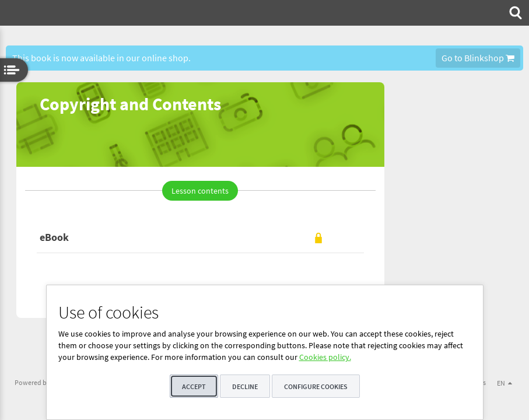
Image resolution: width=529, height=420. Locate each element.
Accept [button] (194, 386)
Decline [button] (245, 386)
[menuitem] (514, 13)
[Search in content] (514, 13)
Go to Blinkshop (478, 58)
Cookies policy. (325, 357)
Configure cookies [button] (316, 386)
